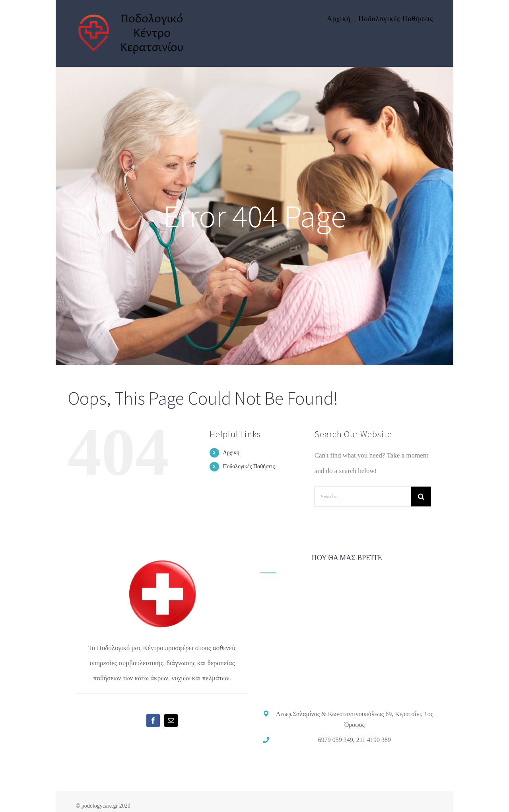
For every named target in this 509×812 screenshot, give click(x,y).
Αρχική (231, 453)
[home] (162, 562)
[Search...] (363, 497)
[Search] (421, 497)
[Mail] (171, 720)
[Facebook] (153, 720)
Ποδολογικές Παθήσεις (249, 466)
